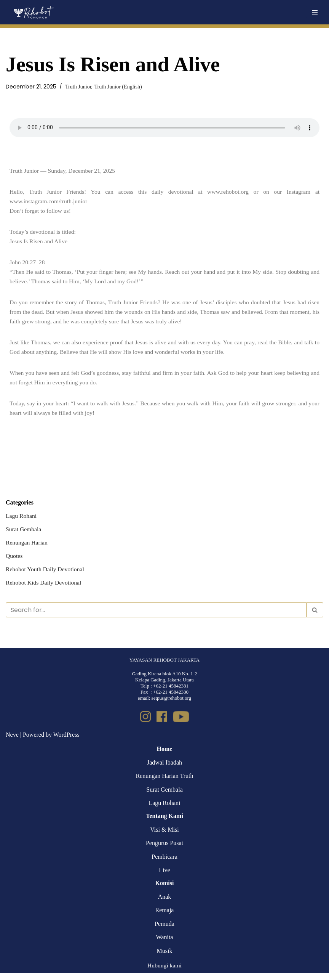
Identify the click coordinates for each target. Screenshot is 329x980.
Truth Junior (79, 87)
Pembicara (164, 864)
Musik (165, 958)
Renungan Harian (27, 547)
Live (164, 877)
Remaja (165, 917)
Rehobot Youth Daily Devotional (46, 575)
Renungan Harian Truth (164, 783)
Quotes (14, 561)
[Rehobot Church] (33, 12)
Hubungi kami (164, 972)
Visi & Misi (164, 836)
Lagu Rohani (22, 520)
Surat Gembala (24, 534)
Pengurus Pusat (164, 850)
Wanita (165, 944)
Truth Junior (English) (120, 87)
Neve (12, 741)
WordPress (66, 741)
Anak (165, 903)
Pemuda (164, 931)
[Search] (156, 616)
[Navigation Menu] (315, 12)
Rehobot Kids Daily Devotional (44, 588)
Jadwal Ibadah (164, 769)
